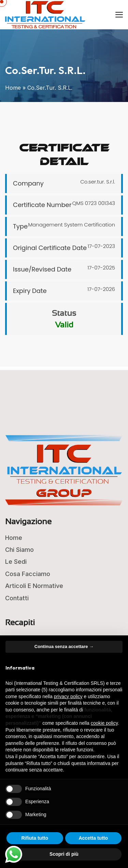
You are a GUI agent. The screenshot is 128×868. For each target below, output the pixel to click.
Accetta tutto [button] (93, 838)
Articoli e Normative (34, 586)
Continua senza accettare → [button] (64, 646)
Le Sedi (16, 562)
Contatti (17, 598)
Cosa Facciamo (28, 574)
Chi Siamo (19, 550)
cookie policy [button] (104, 723)
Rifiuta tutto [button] (35, 838)
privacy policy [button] (68, 696)
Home (13, 88)
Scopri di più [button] (64, 854)
